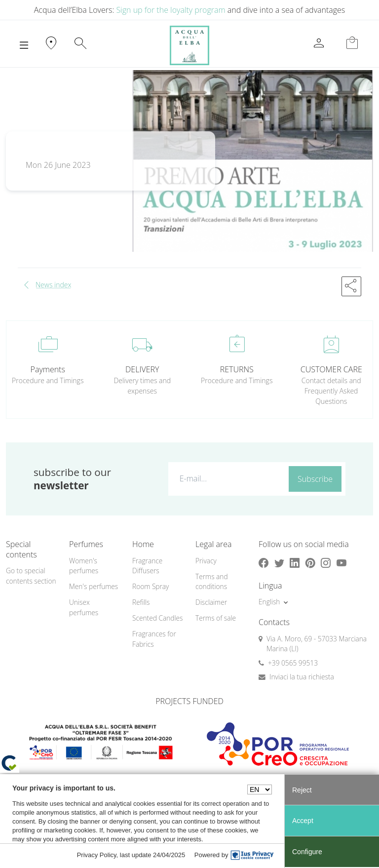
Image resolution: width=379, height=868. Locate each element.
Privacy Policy (97, 855)
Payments (48, 369)
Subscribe (315, 479)
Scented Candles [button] (157, 618)
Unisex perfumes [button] (84, 607)
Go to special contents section (31, 576)
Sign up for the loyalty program (171, 10)
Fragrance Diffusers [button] (147, 566)
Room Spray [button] (151, 586)
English (269, 602)
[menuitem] (95, 566)
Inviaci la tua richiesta (302, 677)
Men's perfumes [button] (94, 586)
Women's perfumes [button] (84, 566)
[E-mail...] (227, 478)
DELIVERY (142, 369)
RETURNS (237, 369)
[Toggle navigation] (24, 45)
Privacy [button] (206, 561)
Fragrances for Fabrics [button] (154, 639)
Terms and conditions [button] (212, 582)
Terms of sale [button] (216, 618)
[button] (351, 286)
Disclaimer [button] (211, 602)
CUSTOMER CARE (331, 369)
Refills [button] (141, 602)
